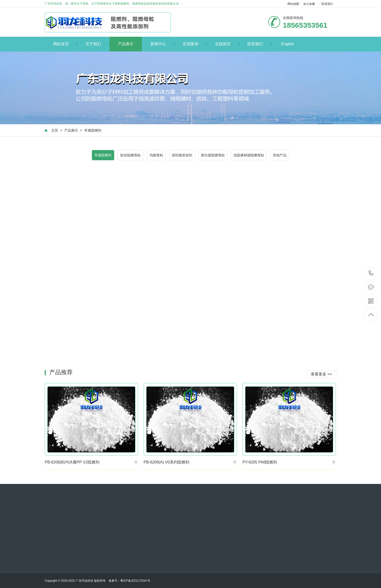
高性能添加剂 (182, 155)
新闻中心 (162, 44)
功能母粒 (156, 155)
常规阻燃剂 (93, 130)
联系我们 (327, 4)
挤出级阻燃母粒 (213, 155)
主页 (55, 130)
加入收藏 (309, 4)
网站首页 (65, 44)
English (287, 44)
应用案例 (195, 44)
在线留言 (227, 44)
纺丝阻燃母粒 (130, 155)
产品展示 (126, 44)
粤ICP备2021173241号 (135, 581)
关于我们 (98, 44)
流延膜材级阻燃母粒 (249, 155)
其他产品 (280, 155)
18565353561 (371, 273)
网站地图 (293, 4)
